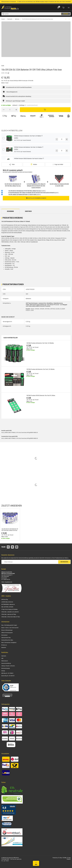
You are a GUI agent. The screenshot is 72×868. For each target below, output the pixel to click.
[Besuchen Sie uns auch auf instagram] (17, 547)
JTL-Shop (60, 858)
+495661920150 (7, 579)
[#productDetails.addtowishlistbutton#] (34, 165)
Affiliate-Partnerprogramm (7, 633)
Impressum (4, 656)
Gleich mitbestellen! (11, 338)
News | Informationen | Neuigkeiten (9, 643)
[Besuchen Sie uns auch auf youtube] (12, 547)
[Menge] (10, 110)
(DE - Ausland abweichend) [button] (31, 105)
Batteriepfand (4, 635)
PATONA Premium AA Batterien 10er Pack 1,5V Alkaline (40, 343)
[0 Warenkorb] (63, 8)
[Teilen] (12, 165)
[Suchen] (33, 14)
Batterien (17, 19)
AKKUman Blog (5, 599)
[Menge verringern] (4, 110)
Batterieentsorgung (6, 668)
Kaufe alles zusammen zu (36, 198)
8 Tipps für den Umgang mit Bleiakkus (9, 609)
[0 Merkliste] (58, 8)
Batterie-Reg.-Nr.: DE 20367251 (8, 676)
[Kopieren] (8, 73)
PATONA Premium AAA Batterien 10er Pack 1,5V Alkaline (41, 369)
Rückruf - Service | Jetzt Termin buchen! (10, 628)
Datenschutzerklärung (23, 558)
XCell (3, 66)
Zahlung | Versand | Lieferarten (8, 666)
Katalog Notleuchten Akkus (7, 640)
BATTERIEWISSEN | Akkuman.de (8, 604)
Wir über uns (4, 645)
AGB (2, 658)
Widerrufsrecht (5, 661)
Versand (12, 81)
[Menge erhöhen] (16, 110)
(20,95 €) (24, 195)
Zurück (3, 19)
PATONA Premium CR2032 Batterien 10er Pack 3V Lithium (41, 395)
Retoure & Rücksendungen (7, 630)
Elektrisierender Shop (6, 638)
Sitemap (3, 671)
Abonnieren (64, 562)
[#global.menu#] (69, 8)
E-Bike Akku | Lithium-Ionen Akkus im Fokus (11, 617)
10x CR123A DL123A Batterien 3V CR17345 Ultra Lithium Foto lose (37, 19)
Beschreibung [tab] (10, 211)
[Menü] (36, 863)
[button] (10, 518)
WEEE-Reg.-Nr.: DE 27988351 (7, 673)
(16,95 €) (27, 191)
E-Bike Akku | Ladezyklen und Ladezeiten (10, 612)
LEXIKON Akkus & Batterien (7, 602)
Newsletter (4, 648)
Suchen (66, 14)
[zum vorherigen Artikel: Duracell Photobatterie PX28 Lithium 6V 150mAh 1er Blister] (66, 19)
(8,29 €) (33, 193)
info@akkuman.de (8, 582)
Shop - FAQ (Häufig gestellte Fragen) (9, 625)
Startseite (10, 19)
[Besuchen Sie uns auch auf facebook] (8, 547)
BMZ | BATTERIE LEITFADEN (7, 607)
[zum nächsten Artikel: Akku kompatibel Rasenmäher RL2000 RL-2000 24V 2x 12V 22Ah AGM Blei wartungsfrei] (69, 19)
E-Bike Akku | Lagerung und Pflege (9, 614)
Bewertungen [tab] (28, 211)
